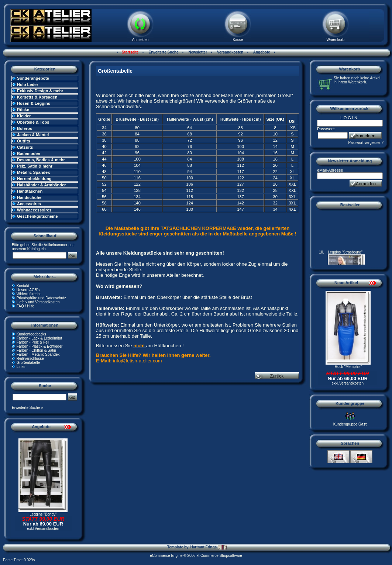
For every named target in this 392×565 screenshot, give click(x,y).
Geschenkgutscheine (37, 216)
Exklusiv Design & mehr (40, 91)
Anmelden (140, 40)
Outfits (23, 141)
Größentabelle (28, 363)
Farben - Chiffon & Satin (36, 350)
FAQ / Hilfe (25, 306)
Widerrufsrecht (29, 294)
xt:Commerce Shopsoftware (219, 556)
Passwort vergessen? (366, 143)
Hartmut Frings (208, 547)
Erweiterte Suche (163, 52)
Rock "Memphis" (348, 367)
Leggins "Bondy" (43, 514)
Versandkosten (230, 52)
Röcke (23, 110)
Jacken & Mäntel (33, 135)
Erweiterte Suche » (27, 408)
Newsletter (197, 52)
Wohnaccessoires (34, 210)
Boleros (25, 128)
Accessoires (29, 204)
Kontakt (23, 286)
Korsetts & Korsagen (37, 97)
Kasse (238, 40)
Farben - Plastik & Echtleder (40, 346)
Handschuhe (29, 197)
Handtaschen (30, 191)
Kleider (24, 116)
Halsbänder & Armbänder (41, 185)
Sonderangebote (33, 78)
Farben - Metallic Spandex (38, 354)
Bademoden (29, 154)
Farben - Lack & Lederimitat (39, 338)
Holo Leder (27, 85)
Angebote (261, 52)
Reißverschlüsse (30, 359)
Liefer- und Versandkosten (38, 302)
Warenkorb (336, 40)
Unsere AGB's (28, 290)
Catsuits (25, 147)
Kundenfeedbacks (31, 334)
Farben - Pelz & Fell (33, 342)
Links (21, 367)
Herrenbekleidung (34, 179)
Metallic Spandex (33, 172)
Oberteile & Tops (33, 122)
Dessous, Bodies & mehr (41, 160)
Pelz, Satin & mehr (35, 166)
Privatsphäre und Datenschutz (41, 298)
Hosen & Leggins (34, 103)
